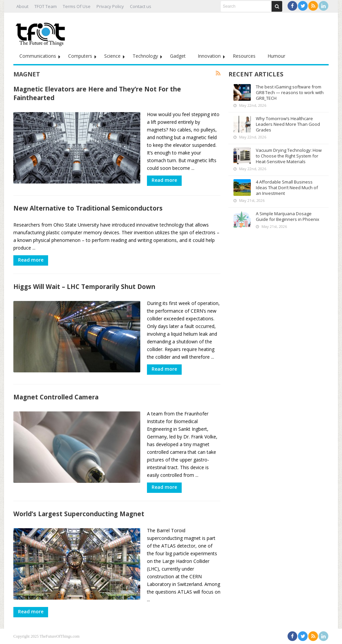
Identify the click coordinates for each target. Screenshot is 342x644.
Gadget (178, 56)
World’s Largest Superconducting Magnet (79, 514)
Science (112, 56)
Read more (164, 180)
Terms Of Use (77, 6)
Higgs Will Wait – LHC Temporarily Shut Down (84, 286)
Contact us (141, 6)
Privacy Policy (110, 6)
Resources (244, 56)
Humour (276, 56)
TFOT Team (46, 6)
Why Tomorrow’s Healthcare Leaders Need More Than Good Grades (288, 124)
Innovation (209, 56)
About (22, 6)
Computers (80, 56)
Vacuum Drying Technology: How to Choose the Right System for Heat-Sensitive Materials (289, 156)
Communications (38, 56)
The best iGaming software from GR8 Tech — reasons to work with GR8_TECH (290, 92)
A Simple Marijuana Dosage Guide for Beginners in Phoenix (288, 216)
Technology (145, 56)
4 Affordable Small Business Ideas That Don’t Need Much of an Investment (287, 188)
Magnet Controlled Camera (56, 397)
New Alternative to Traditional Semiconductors (88, 208)
